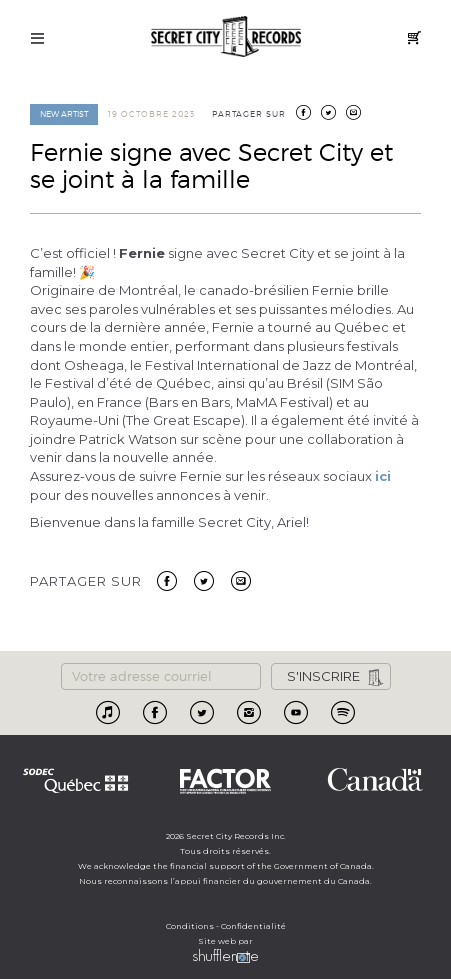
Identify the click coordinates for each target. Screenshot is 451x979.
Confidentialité (253, 926)
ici (383, 476)
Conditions (190, 926)
